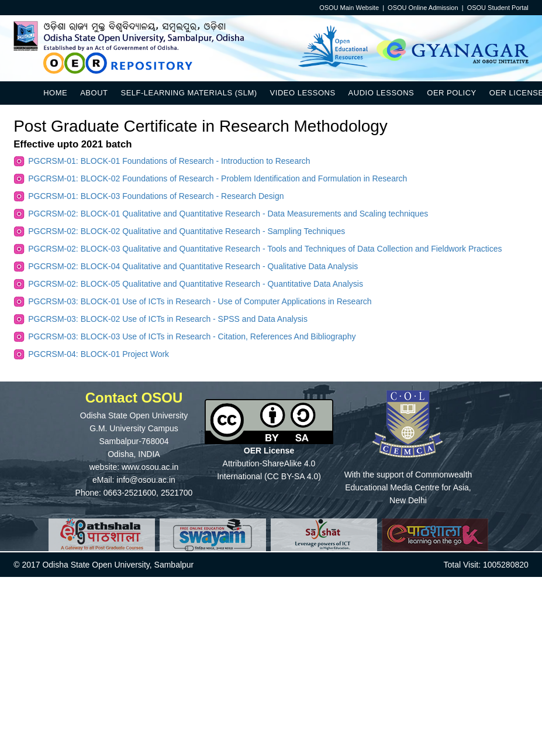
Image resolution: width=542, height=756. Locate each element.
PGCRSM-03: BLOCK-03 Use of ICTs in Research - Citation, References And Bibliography (192, 336)
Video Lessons (303, 93)
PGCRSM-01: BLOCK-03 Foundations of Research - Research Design (156, 196)
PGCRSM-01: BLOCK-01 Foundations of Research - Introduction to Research (169, 161)
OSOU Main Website (349, 8)
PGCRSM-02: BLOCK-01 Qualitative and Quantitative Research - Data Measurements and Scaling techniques (228, 214)
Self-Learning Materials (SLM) (189, 93)
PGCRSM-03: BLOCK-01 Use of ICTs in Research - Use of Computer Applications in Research (200, 301)
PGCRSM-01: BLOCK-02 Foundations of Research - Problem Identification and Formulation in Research (218, 178)
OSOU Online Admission (423, 8)
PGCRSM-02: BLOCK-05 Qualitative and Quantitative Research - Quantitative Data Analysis (196, 284)
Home (55, 93)
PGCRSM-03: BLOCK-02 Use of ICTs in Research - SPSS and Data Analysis (168, 319)
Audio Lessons (382, 93)
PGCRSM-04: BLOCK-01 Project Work (99, 354)
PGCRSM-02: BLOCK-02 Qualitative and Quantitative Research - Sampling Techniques (187, 231)
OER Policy (451, 93)
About (94, 93)
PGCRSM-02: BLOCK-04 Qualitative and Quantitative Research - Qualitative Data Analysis (193, 266)
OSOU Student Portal (498, 8)
